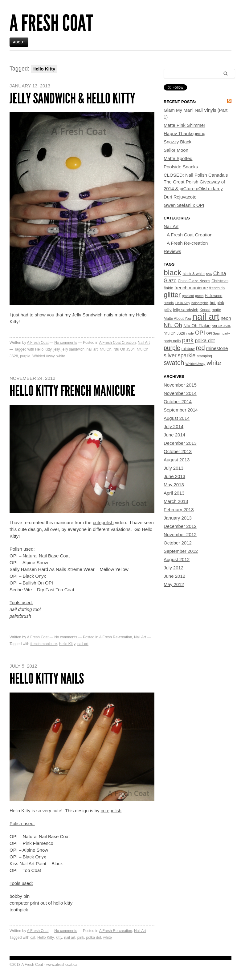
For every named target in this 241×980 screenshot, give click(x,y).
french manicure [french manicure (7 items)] (191, 288)
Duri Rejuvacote (180, 197)
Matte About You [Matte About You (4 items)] (177, 319)
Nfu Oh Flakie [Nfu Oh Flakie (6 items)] (197, 326)
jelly (57, 349)
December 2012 (180, 526)
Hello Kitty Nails (47, 679)
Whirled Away (43, 356)
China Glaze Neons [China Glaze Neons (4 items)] (194, 281)
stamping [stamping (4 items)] (204, 356)
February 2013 (179, 510)
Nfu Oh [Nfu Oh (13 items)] (173, 325)
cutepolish (103, 522)
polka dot (94, 938)
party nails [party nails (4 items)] (172, 341)
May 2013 (174, 485)
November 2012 (180, 534)
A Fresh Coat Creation (118, 343)
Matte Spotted (178, 158)
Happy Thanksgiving (185, 133)
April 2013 (174, 493)
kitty (59, 938)
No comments (66, 343)
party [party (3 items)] (226, 333)
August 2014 (177, 418)
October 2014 (178, 402)
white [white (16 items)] (214, 363)
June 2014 (174, 435)
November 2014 (180, 393)
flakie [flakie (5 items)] (168, 288)
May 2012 (174, 584)
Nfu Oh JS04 (124, 349)
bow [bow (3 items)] (209, 274)
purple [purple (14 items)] (172, 348)
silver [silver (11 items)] (170, 355)
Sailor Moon (176, 150)
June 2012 (174, 576)
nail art (92, 349)
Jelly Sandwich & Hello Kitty (72, 98)
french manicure (43, 644)
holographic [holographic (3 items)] (200, 303)
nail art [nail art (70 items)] (206, 317)
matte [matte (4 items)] (216, 310)
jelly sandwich (73, 349)
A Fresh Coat (51, 23)
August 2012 (177, 559)
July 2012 (174, 568)
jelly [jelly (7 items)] (168, 309)
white (61, 356)
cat (33, 938)
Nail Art (144, 343)
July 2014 (174, 426)
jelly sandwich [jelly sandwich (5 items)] (186, 310)
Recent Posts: (180, 102)
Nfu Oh (105, 349)
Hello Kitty (43, 349)
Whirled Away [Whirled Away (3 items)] (195, 364)
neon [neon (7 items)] (226, 318)
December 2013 (180, 443)
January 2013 (178, 518)
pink (81, 938)
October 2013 (178, 451)
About (19, 42)
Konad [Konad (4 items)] (205, 310)
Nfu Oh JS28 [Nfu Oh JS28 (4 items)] (174, 333)
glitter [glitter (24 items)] (172, 295)
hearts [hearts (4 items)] (169, 303)
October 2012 (178, 543)
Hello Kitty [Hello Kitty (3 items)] (183, 303)
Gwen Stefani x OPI (184, 205)
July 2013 (174, 468)
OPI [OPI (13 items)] (200, 333)
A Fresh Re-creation (116, 637)
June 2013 (174, 476)
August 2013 (177, 460)
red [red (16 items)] (200, 348)
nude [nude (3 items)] (190, 333)
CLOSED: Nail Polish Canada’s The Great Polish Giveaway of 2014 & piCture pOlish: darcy (196, 182)
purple (25, 356)
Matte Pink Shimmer (184, 125)
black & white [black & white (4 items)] (194, 274)
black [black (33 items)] (172, 273)
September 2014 (181, 410)
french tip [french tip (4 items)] (217, 288)
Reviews (172, 251)
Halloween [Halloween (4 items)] (214, 296)
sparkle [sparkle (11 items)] (187, 355)
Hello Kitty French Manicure (72, 391)
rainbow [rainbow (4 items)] (188, 349)
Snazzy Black (178, 142)
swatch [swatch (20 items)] (174, 363)
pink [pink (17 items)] (188, 340)
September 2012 (181, 551)
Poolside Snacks (181, 167)
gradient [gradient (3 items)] (188, 296)
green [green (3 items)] (199, 296)
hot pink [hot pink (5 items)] (217, 303)
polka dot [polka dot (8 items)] (205, 341)
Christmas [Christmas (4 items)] (220, 281)
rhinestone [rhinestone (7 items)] (217, 348)
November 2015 (180, 385)
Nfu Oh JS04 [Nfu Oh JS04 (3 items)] (221, 326)
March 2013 (176, 501)
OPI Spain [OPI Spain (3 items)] (214, 333)
